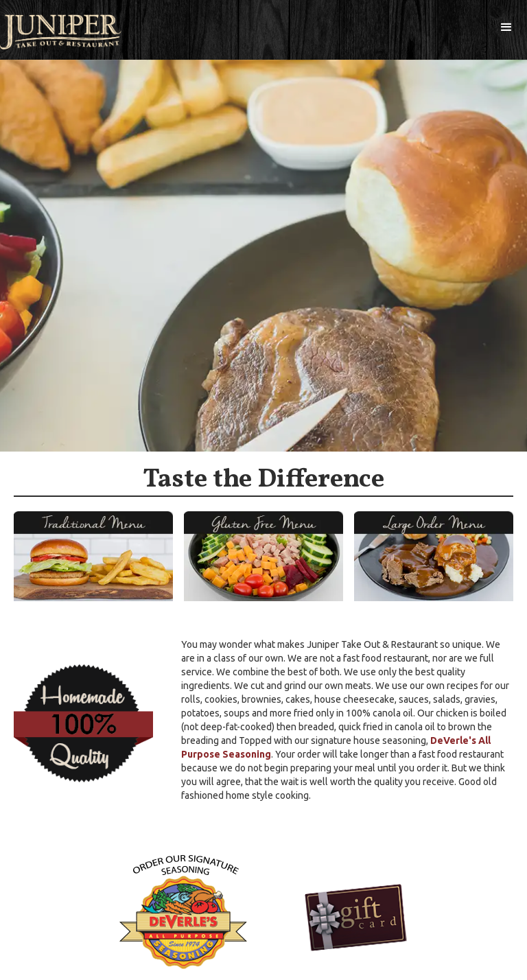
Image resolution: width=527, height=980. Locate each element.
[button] (506, 27)
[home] (61, 32)
